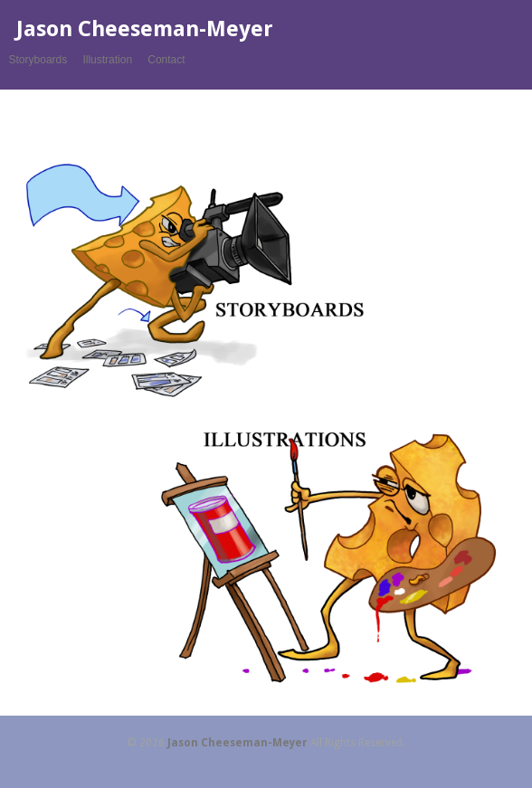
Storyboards (38, 60)
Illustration (107, 60)
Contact (166, 60)
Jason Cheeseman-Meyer (145, 29)
